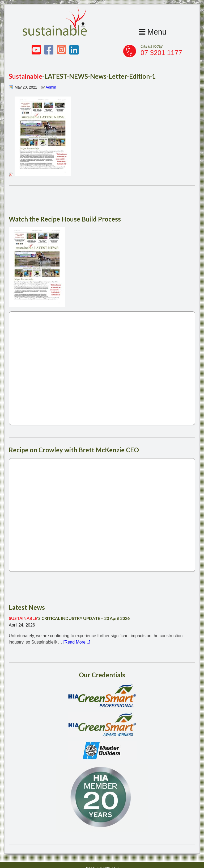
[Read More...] (77, 640)
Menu (153, 32)
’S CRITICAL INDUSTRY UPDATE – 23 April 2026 (69, 616)
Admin (51, 87)
